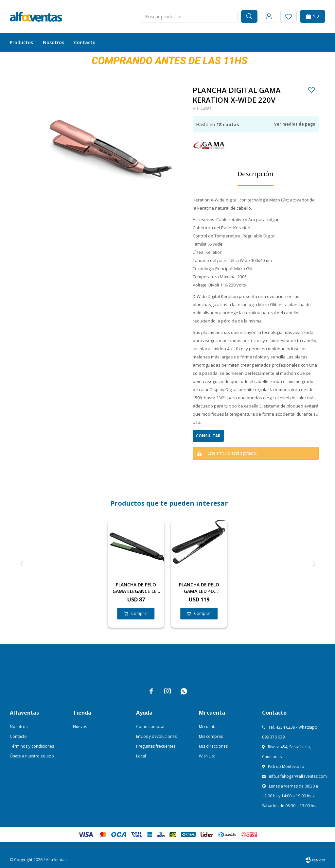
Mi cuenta (208, 727)
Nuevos (80, 727)
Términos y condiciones (32, 746)
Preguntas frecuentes (156, 746)
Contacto (85, 42)
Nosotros (53, 42)
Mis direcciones (213, 746)
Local (141, 756)
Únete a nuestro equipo (32, 756)
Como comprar (150, 727)
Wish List (207, 756)
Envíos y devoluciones (156, 736)
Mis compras (211, 736)
